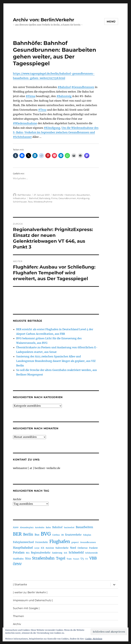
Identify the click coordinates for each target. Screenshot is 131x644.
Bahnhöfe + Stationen (64, 195)
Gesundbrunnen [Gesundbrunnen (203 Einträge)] (88, 542)
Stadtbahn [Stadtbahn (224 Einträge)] (18, 559)
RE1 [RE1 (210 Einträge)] (28, 553)
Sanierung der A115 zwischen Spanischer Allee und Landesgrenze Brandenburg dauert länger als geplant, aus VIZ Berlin (56, 361)
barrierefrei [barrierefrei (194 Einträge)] (69, 528)
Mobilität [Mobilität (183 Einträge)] (50, 548)
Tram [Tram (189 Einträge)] (69, 559)
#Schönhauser (22, 137)
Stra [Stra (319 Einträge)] (28, 559)
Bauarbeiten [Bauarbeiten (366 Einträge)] (84, 527)
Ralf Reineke (24, 195)
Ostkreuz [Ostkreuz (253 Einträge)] (83, 548)
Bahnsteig (45, 198)
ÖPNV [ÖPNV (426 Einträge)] (17, 564)
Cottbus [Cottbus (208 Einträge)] (56, 535)
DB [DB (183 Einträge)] (62, 535)
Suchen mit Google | (26, 608)
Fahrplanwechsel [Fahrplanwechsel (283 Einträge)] (23, 542)
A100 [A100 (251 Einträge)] (16, 527)
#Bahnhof (64, 87)
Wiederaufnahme (43, 202)
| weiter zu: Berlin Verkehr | (30, 592)
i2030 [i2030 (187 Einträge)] (37, 548)
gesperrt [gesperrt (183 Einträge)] (75, 542)
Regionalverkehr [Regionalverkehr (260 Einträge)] (41, 553)
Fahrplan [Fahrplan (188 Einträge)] (87, 535)
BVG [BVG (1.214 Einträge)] (46, 534)
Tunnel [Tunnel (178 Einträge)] (76, 559)
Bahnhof (34, 198)
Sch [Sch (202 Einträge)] (65, 553)
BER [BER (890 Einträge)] (17, 534)
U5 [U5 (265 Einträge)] (82, 559)
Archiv (17, 499)
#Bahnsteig (64, 96)
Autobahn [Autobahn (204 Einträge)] (40, 527)
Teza (30, 202)
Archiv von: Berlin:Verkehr (44, 20)
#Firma (31, 96)
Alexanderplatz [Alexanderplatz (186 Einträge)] (27, 528)
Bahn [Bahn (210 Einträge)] (48, 527)
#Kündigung (52, 128)
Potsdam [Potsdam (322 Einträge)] (19, 553)
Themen (18, 616)
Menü (111, 22)
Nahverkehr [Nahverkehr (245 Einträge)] (62, 548)
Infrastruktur (20, 198)
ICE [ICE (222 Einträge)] (43, 548)
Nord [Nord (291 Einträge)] (73, 548)
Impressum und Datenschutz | (33, 600)
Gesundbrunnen (67, 198)
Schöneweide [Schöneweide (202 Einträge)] (91, 553)
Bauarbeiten (83, 195)
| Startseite (20, 584)
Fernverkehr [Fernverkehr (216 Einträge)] (42, 542)
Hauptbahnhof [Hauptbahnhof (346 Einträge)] (23, 548)
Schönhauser (20, 202)
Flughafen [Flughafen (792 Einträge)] (60, 542)
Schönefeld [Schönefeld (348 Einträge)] (76, 553)
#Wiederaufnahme (25, 123)
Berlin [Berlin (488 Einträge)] (28, 534)
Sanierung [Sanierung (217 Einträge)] (57, 553)
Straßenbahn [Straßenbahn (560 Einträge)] (43, 558)
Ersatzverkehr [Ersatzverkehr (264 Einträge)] (73, 535)
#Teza (42, 110)
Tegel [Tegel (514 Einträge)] (61, 558)
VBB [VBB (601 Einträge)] (93, 558)
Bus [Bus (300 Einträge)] (37, 535)
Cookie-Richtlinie (94, 639)
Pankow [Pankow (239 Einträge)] (93, 548)
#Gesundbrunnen (83, 87)
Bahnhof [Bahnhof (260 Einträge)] (57, 527)
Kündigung (83, 198)
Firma (54, 198)
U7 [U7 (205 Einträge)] (87, 559)
